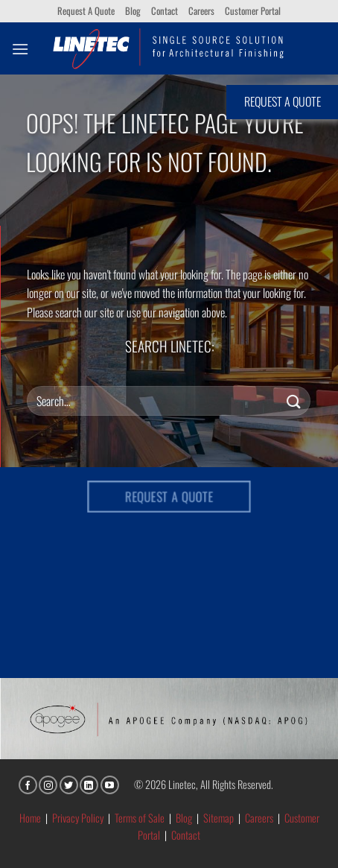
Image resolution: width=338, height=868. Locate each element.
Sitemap (219, 818)
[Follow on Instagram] (48, 785)
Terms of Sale (140, 818)
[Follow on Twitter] (69, 785)
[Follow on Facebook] (28, 785)
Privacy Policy (78, 818)
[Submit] (294, 400)
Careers (201, 11)
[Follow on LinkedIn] (89, 785)
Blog (133, 11)
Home (30, 818)
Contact (165, 11)
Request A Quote (86, 11)
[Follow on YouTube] (110, 785)
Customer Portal (253, 11)
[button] (20, 49)
